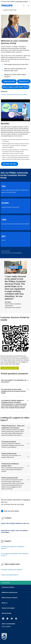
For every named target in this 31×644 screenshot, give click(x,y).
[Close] (29, 1)
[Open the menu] (28, 6)
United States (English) (22, 1)
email (14, 487)
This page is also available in (8, 1)
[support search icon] (24, 6)
